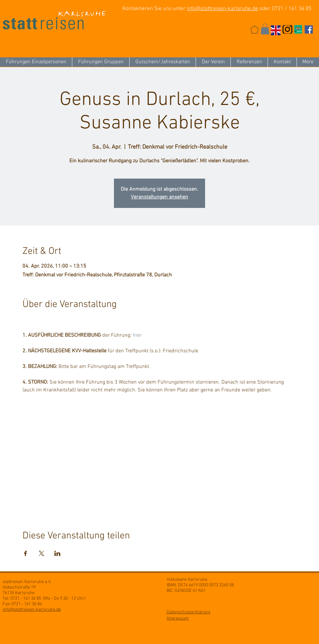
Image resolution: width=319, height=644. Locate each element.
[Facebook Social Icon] (309, 29)
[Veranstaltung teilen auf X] (42, 553)
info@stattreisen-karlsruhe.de (222, 9)
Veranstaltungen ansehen (159, 197)
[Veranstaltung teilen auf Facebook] (26, 553)
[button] (265, 29)
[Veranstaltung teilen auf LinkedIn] (57, 553)
